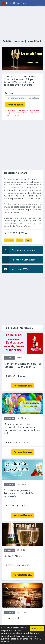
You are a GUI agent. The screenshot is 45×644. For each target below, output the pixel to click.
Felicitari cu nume (14, 41)
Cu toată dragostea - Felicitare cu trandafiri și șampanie (19, 493)
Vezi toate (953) (15, 269)
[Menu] (40, 3)
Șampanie (9, 240)
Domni (29, 240)
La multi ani (34, 41)
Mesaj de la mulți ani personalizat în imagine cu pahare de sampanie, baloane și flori (22, 429)
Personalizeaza (23, 386)
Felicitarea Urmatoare (19, 260)
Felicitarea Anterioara (18, 250)
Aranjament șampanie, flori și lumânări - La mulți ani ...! (22, 365)
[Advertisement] (22, 23)
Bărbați (20, 240)
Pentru (9, 93)
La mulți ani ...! (13, 556)
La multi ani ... (12, 618)
